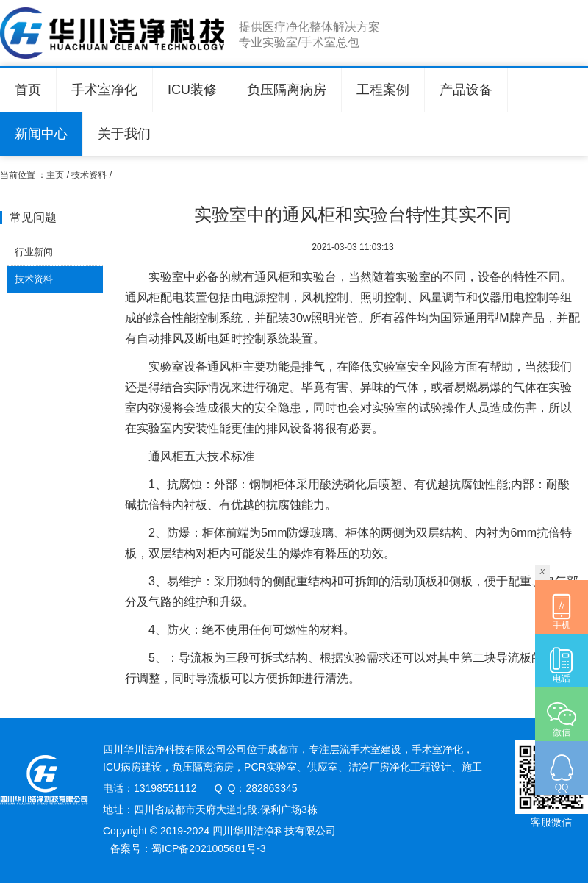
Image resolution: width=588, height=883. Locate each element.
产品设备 (466, 90)
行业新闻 (34, 252)
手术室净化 (104, 90)
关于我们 (124, 134)
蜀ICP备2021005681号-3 (209, 848)
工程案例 (383, 90)
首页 (28, 90)
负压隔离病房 (287, 90)
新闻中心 (41, 134)
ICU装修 (192, 90)
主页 (55, 175)
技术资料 (89, 175)
